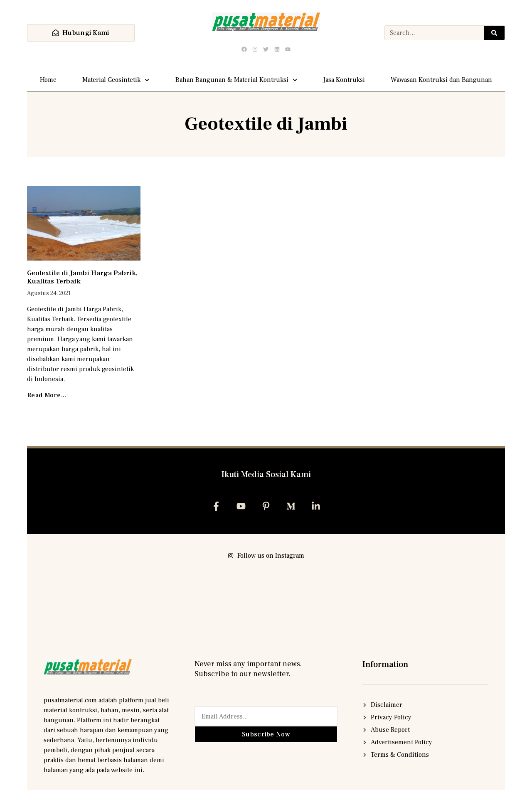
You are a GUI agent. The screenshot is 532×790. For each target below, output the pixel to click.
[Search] (494, 33)
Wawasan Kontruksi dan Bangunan (441, 80)
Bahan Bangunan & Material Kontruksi (236, 80)
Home (48, 80)
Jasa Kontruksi (344, 80)
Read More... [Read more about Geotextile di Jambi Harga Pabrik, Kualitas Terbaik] (47, 395)
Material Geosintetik (116, 80)
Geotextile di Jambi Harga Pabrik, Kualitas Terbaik (82, 277)
